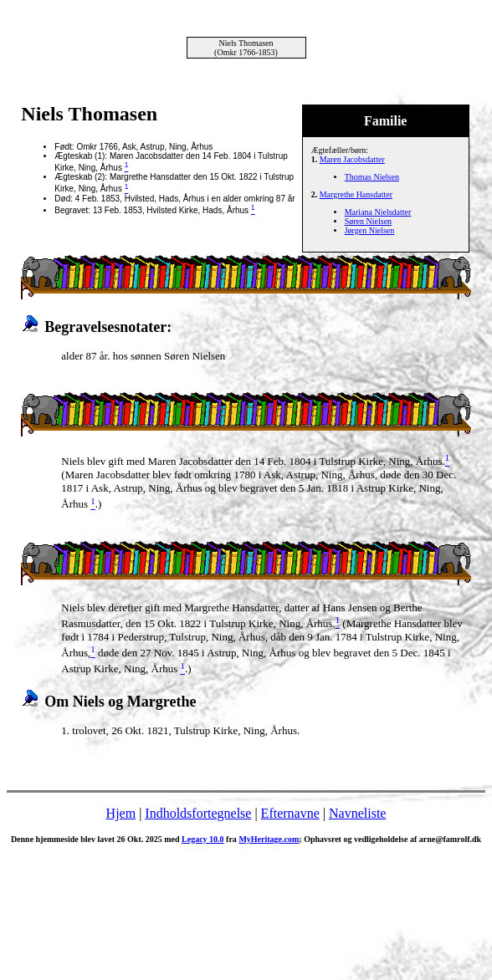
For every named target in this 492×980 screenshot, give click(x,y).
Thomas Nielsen (372, 177)
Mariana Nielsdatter (378, 212)
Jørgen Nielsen (370, 230)
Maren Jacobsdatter (352, 159)
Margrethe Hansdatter (356, 194)
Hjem (121, 813)
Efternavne (290, 813)
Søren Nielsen (368, 221)
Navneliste (357, 813)
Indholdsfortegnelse (198, 813)
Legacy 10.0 (203, 839)
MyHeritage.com (269, 839)
